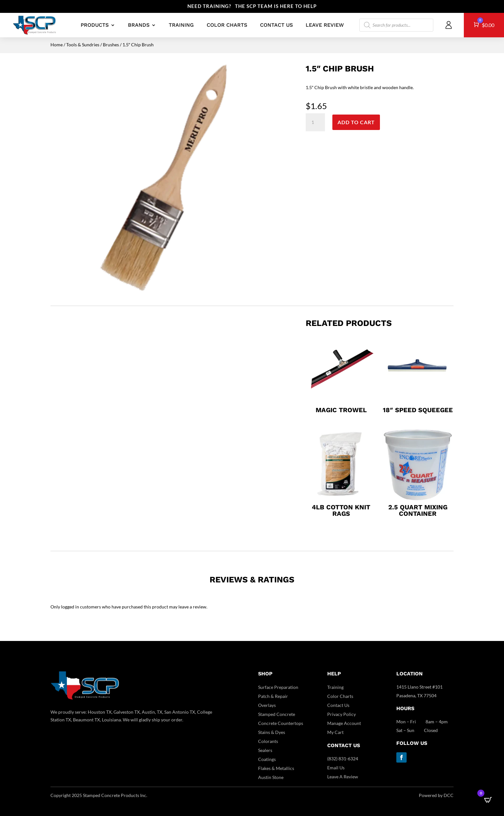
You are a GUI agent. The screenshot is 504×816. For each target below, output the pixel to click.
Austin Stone (271, 777)
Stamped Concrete (277, 714)
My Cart (335, 732)
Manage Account (344, 723)
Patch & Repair (273, 696)
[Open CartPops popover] (488, 800)
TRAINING (181, 25)
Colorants (268, 741)
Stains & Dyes (272, 732)
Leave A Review (343, 777)
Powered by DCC (436, 795)
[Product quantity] (315, 122)
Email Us (336, 768)
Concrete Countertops (281, 723)
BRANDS (139, 25)
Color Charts (340, 696)
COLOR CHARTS (227, 25)
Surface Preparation (278, 687)
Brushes (111, 45)
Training (335, 687)
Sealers (265, 750)
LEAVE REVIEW (325, 25)
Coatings (267, 759)
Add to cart (356, 122)
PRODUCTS (95, 25)
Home (57, 45)
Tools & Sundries (83, 45)
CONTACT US (276, 25)
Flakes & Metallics (276, 768)
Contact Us (338, 705)
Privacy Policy (342, 714)
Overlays (267, 705)
